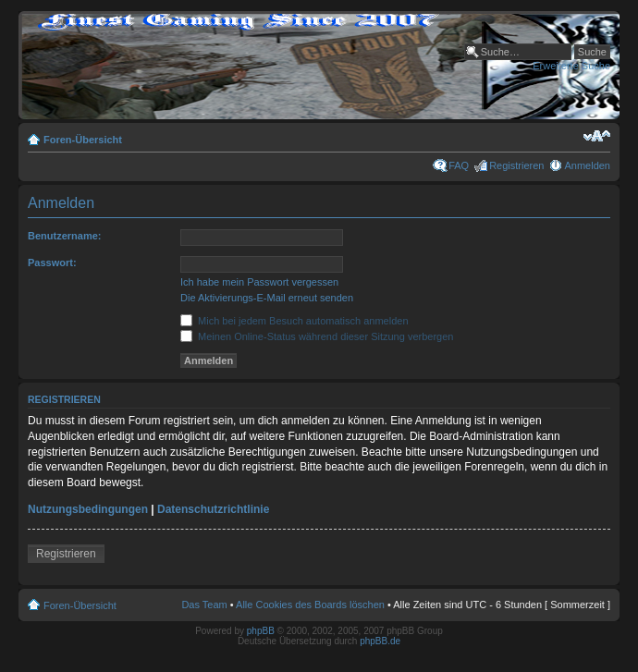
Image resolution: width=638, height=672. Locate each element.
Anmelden (587, 165)
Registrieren (516, 165)
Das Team (204, 605)
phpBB (261, 631)
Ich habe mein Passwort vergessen (259, 282)
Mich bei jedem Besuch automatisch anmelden (294, 321)
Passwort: (52, 263)
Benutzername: (64, 236)
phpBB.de (380, 641)
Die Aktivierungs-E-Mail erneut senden (267, 298)
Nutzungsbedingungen (88, 509)
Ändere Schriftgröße (597, 136)
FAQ (459, 165)
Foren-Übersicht (83, 140)
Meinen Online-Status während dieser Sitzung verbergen (317, 336)
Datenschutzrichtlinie (213, 509)
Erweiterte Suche (571, 66)
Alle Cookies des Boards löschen (310, 605)
